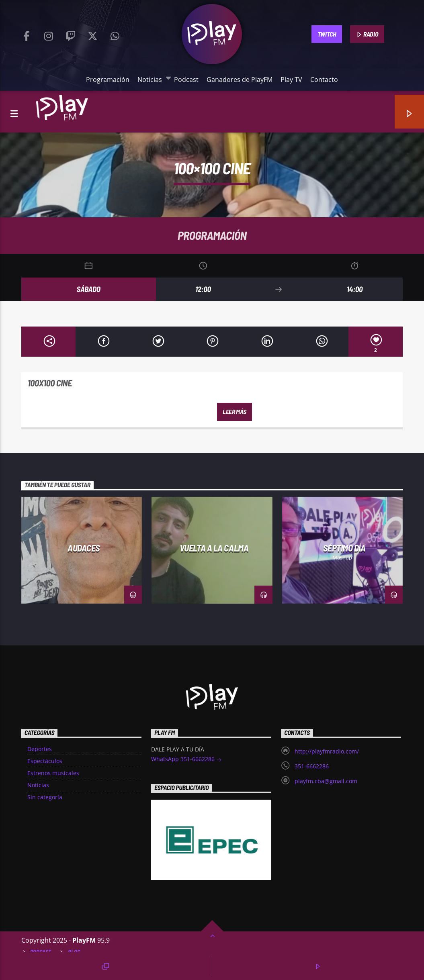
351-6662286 (312, 766)
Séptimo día (344, 548)
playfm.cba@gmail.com (326, 781)
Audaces (84, 548)
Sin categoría (45, 797)
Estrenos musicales (53, 773)
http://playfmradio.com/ (327, 751)
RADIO (367, 35)
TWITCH (327, 34)
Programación (108, 80)
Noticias (152, 79)
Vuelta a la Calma (214, 548)
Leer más (234, 411)
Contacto (324, 80)
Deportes (40, 749)
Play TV (291, 80)
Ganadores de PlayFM (240, 80)
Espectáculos (45, 761)
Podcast (186, 80)
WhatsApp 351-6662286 (186, 760)
